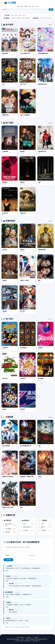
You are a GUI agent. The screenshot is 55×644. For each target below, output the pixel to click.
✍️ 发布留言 (8, 560)
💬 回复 (7, 571)
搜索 (51, 9)
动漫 (37, 6)
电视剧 (26, 6)
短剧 (30, 6)
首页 (18, 6)
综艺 (33, 6)
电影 (22, 6)
